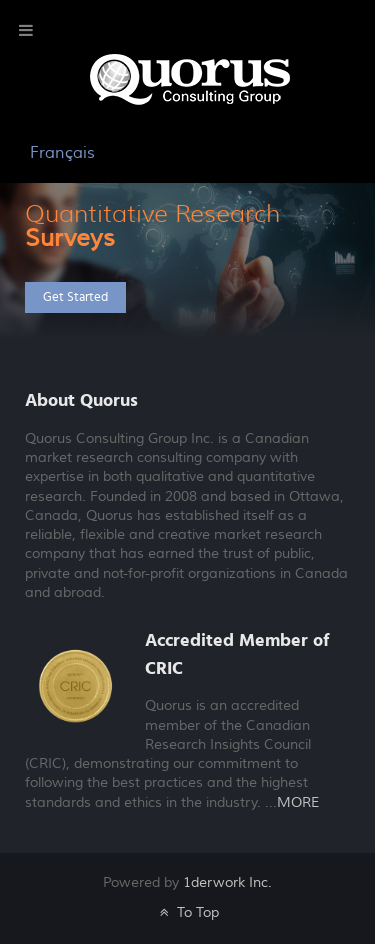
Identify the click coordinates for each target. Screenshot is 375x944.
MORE (298, 803)
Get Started (75, 297)
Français (62, 153)
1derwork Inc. (227, 882)
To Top (187, 912)
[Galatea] (190, 78)
